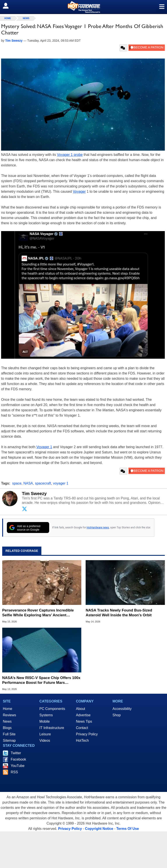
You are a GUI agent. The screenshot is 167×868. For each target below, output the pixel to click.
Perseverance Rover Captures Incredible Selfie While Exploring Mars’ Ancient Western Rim (38, 613)
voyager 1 (61, 483)
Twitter (16, 753)
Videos (45, 741)
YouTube (18, 766)
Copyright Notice (99, 829)
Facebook (18, 759)
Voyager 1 (44, 447)
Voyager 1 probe (70, 155)
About (81, 709)
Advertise (83, 715)
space (17, 483)
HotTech (82, 741)
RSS (14, 772)
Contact (82, 728)
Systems (46, 715)
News (26, 18)
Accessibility (122, 709)
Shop (117, 715)
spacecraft (43, 483)
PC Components (52, 709)
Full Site (9, 734)
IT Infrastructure (52, 728)
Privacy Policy (87, 734)
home (8, 18)
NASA (28, 483)
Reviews (9, 715)
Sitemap (9, 741)
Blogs (7, 728)
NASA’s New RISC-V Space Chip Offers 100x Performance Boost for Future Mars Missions (41, 680)
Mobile (45, 721)
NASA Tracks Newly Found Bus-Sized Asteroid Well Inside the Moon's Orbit (119, 613)
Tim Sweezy (34, 494)
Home (8, 709)
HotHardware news (98, 528)
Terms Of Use (127, 829)
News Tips (84, 721)
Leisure (45, 734)
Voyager (79, 192)
